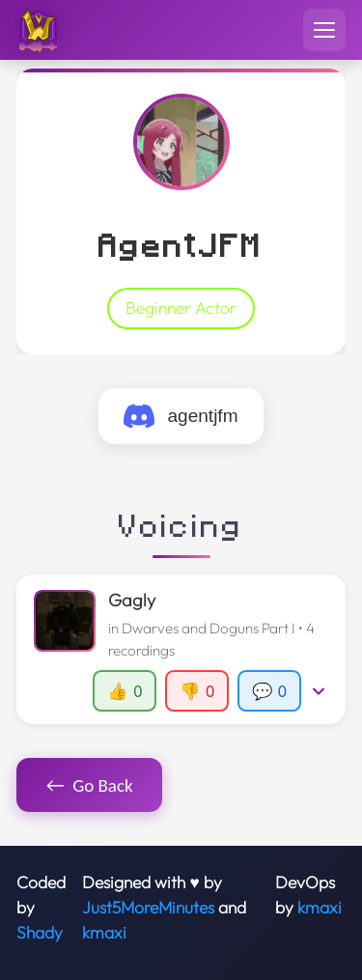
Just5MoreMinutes (148, 908)
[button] (181, 649)
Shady (40, 933)
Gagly (132, 600)
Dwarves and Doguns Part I (209, 628)
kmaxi (104, 933)
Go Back (90, 785)
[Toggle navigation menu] (324, 30)
